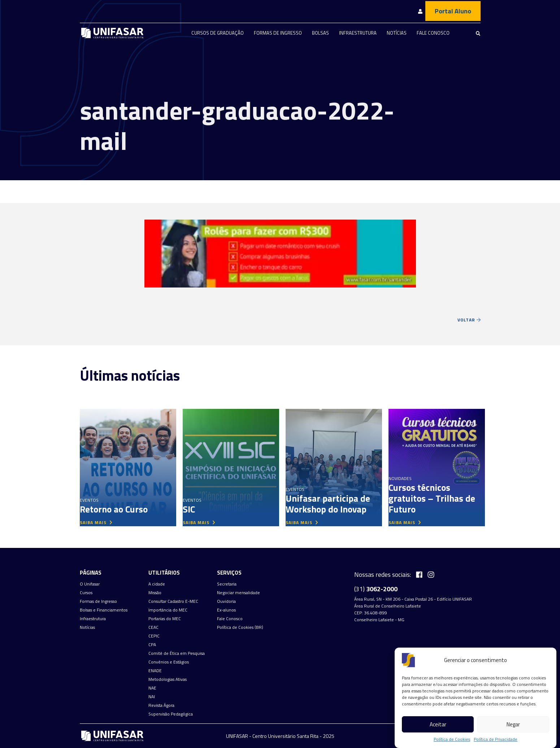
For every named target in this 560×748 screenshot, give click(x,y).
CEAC (153, 627)
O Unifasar (90, 584)
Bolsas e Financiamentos (104, 610)
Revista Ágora (161, 705)
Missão (155, 593)
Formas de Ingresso (278, 33)
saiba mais (96, 522)
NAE (152, 688)
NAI (152, 697)
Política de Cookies (452, 739)
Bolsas (320, 33)
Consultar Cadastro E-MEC (173, 601)
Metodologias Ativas (168, 679)
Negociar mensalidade (238, 593)
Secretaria (227, 584)
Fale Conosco (433, 33)
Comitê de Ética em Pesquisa (177, 653)
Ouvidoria (226, 601)
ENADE (155, 671)
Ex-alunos (226, 610)
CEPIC (154, 636)
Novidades (400, 478)
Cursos (86, 593)
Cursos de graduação (218, 33)
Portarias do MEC (165, 619)
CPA (152, 645)
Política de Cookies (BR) (240, 627)
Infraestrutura (358, 33)
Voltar (469, 320)
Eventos (89, 500)
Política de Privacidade (496, 739)
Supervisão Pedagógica (171, 714)
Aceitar (438, 724)
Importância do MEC (168, 610)
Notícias (397, 33)
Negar (513, 724)
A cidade (157, 584)
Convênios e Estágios (169, 662)
